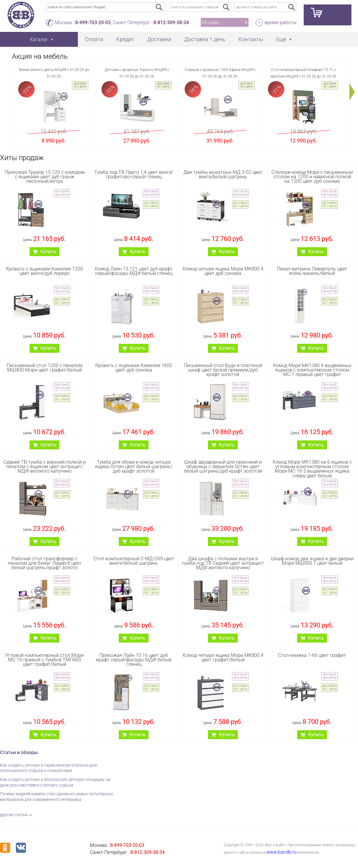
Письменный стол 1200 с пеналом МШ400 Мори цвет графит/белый (45, 368)
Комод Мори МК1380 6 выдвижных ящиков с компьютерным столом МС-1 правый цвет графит (312, 370)
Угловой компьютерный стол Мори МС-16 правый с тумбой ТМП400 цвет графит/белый (44, 660)
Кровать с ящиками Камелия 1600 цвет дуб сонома (134, 368)
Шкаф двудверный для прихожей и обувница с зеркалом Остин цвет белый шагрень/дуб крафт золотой (223, 467)
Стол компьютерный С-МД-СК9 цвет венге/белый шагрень (134, 561)
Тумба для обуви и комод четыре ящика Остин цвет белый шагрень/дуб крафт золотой (134, 467)
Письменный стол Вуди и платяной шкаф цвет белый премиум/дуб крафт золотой (223, 370)
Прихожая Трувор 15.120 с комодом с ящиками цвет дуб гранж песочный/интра (45, 177)
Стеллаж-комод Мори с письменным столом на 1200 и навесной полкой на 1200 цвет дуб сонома (312, 177)
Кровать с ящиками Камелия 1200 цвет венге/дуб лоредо (44, 271)
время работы (281, 23)
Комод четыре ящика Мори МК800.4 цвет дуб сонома (223, 271)
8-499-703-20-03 (93, 23)
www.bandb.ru (281, 852)
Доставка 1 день (205, 39)
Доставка (159, 39)
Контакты (251, 39)
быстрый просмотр (62, 193)
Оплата (94, 39)
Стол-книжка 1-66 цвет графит (312, 655)
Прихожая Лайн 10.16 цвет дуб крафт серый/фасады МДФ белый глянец (134, 660)
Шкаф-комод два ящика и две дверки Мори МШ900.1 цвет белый (312, 561)
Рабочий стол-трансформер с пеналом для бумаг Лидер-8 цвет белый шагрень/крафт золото (45, 563)
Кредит (125, 39)
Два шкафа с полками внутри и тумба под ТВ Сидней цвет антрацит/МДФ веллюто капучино (223, 563)
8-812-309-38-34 (171, 23)
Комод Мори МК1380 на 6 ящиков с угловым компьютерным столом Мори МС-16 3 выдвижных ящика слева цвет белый (312, 469)
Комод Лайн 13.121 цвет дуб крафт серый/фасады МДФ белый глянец (134, 271)
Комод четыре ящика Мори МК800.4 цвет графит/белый (223, 657)
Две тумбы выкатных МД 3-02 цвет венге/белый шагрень (223, 174)
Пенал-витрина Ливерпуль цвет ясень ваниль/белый (312, 271)
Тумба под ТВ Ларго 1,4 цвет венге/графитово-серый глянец (134, 174)
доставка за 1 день (80, 85)
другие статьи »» (16, 815)
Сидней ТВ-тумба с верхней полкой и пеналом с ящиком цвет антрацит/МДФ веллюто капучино (45, 467)
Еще (281, 39)
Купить (48, 252)
